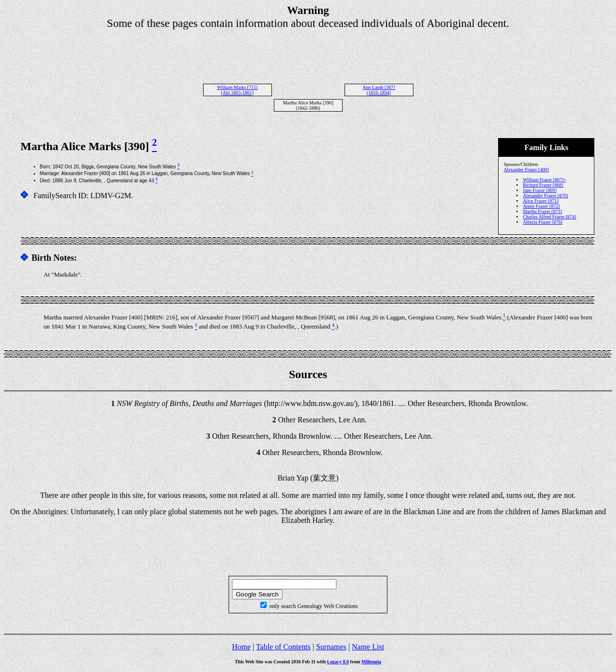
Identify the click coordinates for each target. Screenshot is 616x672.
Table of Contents (283, 647)
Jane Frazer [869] (539, 190)
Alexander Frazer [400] (526, 170)
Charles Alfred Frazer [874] (549, 217)
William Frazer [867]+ (544, 180)
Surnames (331, 647)
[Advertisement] (308, 51)
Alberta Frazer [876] (542, 222)
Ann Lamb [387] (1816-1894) (379, 90)
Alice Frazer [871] (540, 201)
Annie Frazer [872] (541, 206)
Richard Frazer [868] (543, 185)
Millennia (371, 662)
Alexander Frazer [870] (545, 196)
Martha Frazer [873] (542, 211)
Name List (368, 647)
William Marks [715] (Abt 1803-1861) (237, 90)
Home (241, 647)
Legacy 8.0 (338, 662)
